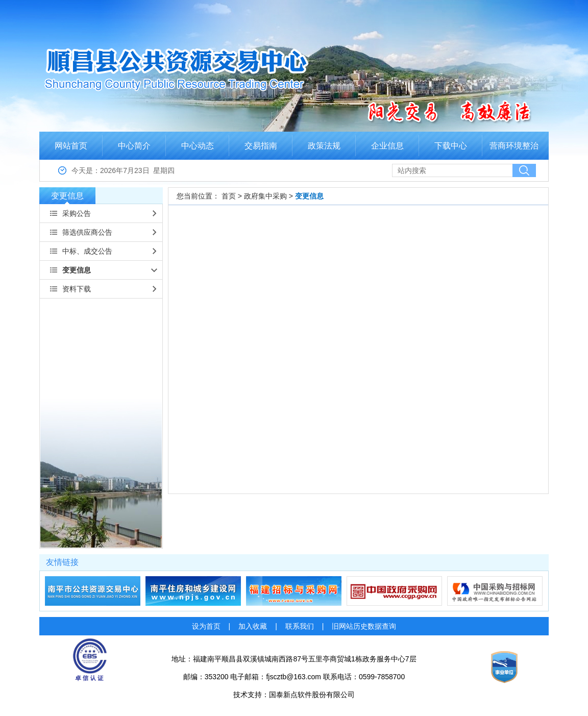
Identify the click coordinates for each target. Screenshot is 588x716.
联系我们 (300, 626)
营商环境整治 (514, 146)
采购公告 (77, 213)
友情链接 (62, 562)
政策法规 (324, 146)
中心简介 (134, 146)
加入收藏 (253, 626)
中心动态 (198, 146)
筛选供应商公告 (87, 232)
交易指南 (261, 146)
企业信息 (387, 146)
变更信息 (67, 198)
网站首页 (71, 146)
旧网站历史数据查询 (364, 626)
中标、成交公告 (87, 251)
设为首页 (206, 626)
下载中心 (451, 146)
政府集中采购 (265, 196)
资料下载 (77, 289)
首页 (229, 196)
